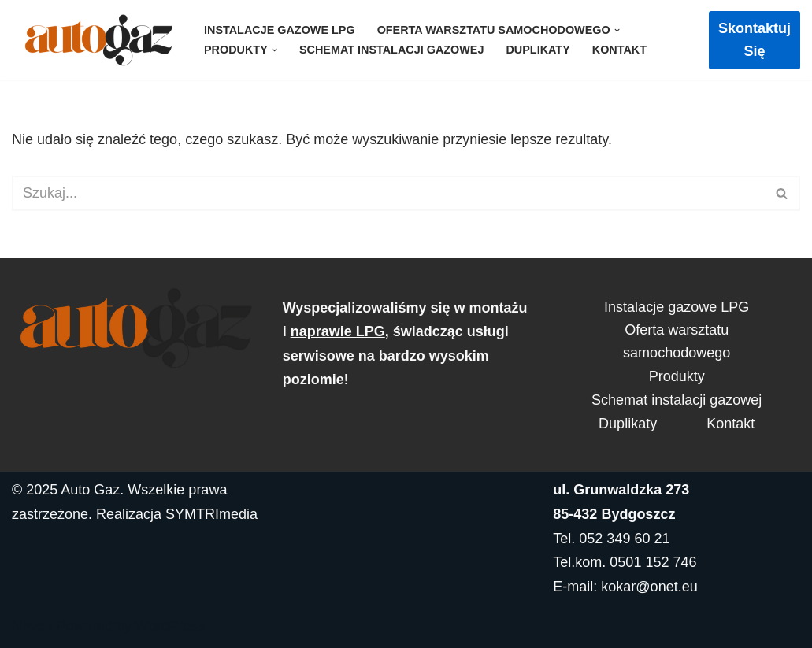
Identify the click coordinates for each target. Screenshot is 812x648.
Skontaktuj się (755, 40)
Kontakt (619, 50)
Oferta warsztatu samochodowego (677, 341)
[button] (617, 30)
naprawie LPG (338, 331)
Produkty (677, 376)
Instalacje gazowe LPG (280, 30)
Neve (28, 626)
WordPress (171, 626)
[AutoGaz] (95, 40)
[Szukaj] (388, 193)
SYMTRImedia (211, 514)
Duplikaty (538, 50)
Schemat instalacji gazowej (392, 50)
